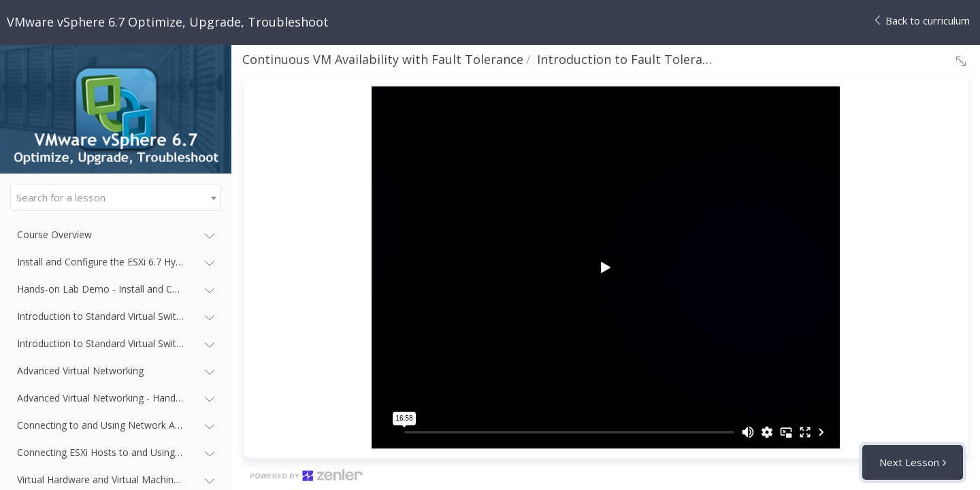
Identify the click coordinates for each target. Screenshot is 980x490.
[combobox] (116, 197)
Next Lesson (909, 462)
